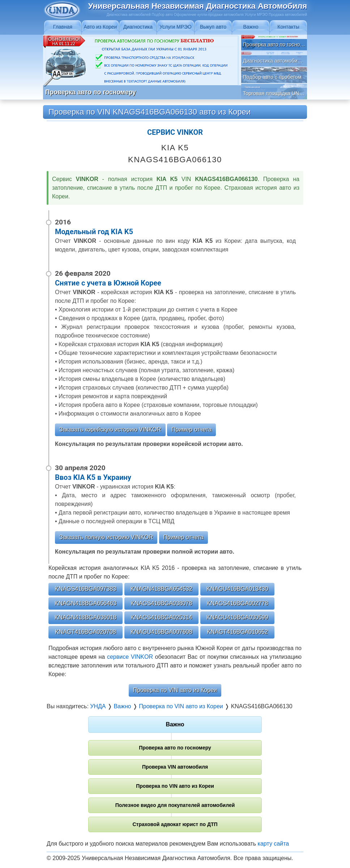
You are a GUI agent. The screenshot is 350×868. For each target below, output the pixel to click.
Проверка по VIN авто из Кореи (175, 690)
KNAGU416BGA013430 (237, 589)
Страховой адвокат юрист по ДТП (175, 824)
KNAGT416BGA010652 (237, 632)
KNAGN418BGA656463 (86, 603)
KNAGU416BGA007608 (161, 632)
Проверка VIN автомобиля (175, 767)
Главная (63, 27)
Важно (251, 27)
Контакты (288, 27)
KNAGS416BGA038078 (162, 603)
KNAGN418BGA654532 (161, 589)
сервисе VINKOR (130, 657)
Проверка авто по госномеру (175, 748)
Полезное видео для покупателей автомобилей (175, 805)
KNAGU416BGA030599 (237, 617)
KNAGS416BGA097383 (86, 589)
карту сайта (274, 844)
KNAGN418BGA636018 (86, 617)
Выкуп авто (213, 27)
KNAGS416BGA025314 (162, 617)
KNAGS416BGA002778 (238, 603)
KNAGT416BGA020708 (86, 632)
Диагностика (138, 27)
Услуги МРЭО (176, 27)
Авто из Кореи (101, 27)
